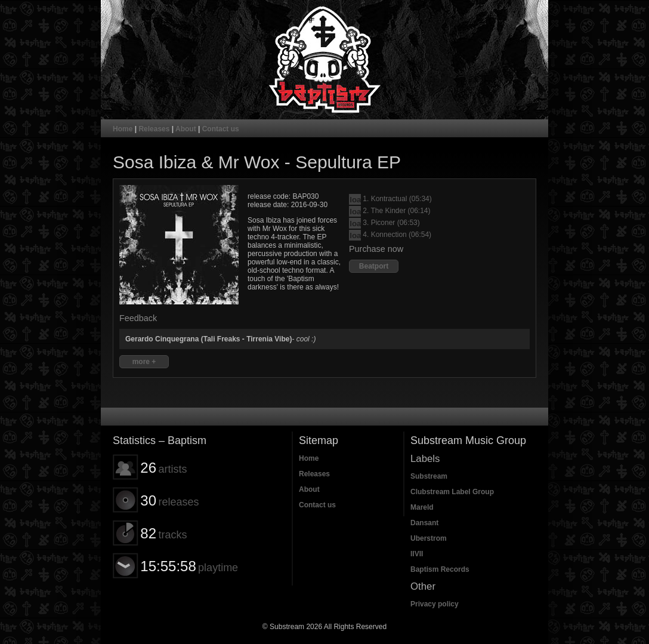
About (186, 129)
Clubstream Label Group (452, 492)
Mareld (422, 507)
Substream (429, 476)
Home (123, 129)
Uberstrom (429, 538)
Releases (154, 129)
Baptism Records (440, 569)
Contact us (221, 129)
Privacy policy (435, 604)
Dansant (424, 523)
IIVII (417, 554)
